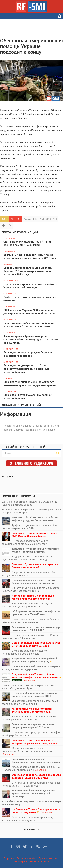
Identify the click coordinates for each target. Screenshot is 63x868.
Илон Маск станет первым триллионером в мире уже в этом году (31, 803)
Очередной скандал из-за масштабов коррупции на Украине (29, 574)
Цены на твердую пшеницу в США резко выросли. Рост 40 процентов (31, 636)
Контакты (44, 861)
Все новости (32, 830)
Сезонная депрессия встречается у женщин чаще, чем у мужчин (28, 819)
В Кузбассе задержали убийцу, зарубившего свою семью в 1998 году (25, 542)
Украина (28, 219)
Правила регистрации (24, 861)
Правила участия (48, 858)
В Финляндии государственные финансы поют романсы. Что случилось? (32, 784)
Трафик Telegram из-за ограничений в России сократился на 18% (29, 527)
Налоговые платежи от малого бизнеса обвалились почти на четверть (30, 621)
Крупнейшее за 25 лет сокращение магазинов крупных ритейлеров (27, 605)
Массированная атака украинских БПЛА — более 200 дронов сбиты (31, 768)
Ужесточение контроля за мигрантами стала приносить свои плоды (30, 702)
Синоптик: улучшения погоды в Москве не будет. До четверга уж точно (31, 589)
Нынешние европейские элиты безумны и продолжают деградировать (31, 668)
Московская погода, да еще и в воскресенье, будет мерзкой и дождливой (27, 751)
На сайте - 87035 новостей (24, 447)
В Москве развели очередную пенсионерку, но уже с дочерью (25, 652)
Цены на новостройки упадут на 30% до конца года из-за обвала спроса (29, 503)
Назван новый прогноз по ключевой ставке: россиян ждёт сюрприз (29, 718)
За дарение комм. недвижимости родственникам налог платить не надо (27, 558)
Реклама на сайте (27, 858)
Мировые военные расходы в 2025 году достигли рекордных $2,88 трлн (31, 511)
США (35, 219)
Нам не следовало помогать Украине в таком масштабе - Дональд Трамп (29, 687)
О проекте (9, 858)
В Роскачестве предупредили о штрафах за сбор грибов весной (31, 734)
